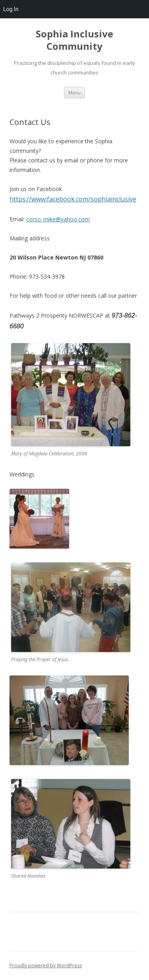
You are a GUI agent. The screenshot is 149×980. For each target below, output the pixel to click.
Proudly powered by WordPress (46, 965)
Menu (74, 93)
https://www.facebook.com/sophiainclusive (73, 199)
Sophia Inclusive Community (74, 40)
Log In (11, 9)
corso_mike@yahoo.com (58, 219)
